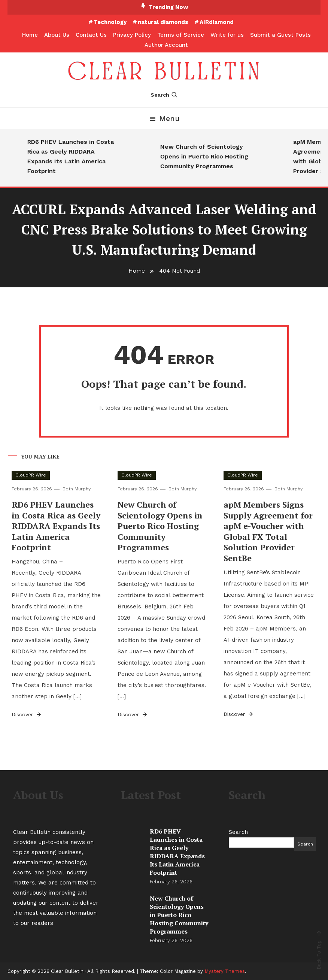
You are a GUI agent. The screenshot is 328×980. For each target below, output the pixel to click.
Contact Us (91, 35)
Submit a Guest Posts (280, 35)
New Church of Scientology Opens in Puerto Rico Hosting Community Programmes (214, 156)
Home (30, 35)
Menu (164, 118)
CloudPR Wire (31, 475)
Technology (110, 22)
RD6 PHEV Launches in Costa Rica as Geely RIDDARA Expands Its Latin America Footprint (81, 156)
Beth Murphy (77, 489)
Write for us (227, 35)
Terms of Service (181, 35)
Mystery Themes (225, 971)
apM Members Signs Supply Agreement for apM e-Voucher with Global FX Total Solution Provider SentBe (268, 531)
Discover (27, 714)
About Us (57, 35)
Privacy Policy (132, 35)
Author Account (166, 45)
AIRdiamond (217, 22)
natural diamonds (163, 22)
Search (164, 95)
